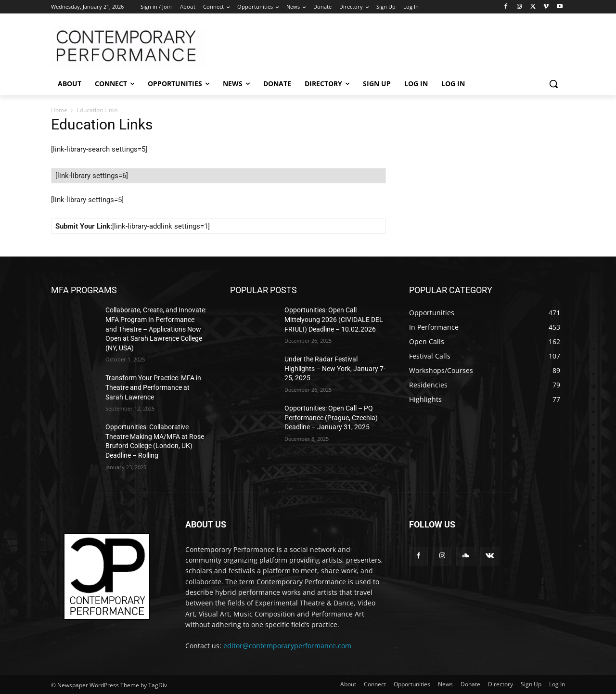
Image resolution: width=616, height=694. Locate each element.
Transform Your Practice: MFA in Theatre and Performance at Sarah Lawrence (153, 387)
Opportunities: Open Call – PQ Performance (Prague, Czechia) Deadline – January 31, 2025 (331, 418)
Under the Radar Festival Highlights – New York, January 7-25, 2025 (335, 368)
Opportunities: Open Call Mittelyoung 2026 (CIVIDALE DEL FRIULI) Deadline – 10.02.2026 (334, 319)
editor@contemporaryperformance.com (287, 646)
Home (59, 110)
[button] (553, 84)
